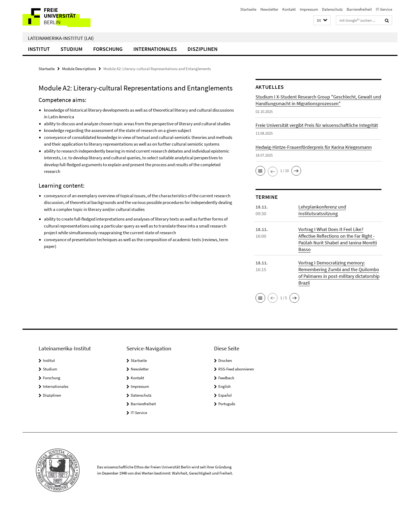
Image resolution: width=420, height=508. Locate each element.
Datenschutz (332, 9)
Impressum (309, 9)
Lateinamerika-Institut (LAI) (61, 38)
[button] (322, 20)
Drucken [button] (225, 360)
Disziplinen (202, 49)
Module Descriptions (79, 69)
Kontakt (289, 9)
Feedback (226, 378)
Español (225, 395)
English (224, 386)
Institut (39, 49)
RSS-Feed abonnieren (236, 369)
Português (227, 404)
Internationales (155, 49)
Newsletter (269, 9)
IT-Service (384, 9)
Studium (72, 49)
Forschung (108, 49)
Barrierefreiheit (359, 9)
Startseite (248, 9)
